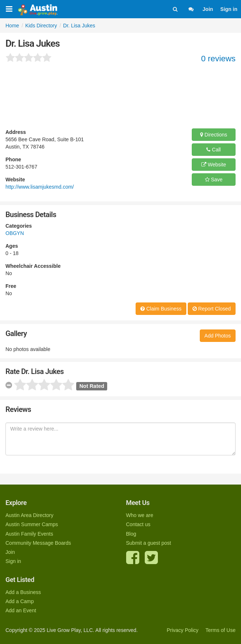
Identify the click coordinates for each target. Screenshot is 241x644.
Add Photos (218, 336)
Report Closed (212, 309)
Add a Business (23, 592)
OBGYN (15, 233)
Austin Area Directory (30, 515)
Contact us (138, 524)
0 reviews (218, 59)
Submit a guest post (149, 543)
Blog (131, 534)
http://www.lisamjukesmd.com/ (40, 187)
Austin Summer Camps (32, 524)
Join (208, 9)
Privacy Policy (182, 630)
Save (214, 180)
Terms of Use (221, 630)
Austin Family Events (29, 534)
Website (214, 165)
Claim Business (161, 309)
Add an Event (21, 610)
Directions (214, 135)
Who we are (140, 515)
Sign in (229, 9)
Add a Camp (20, 601)
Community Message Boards (38, 543)
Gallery (16, 333)
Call (213, 150)
